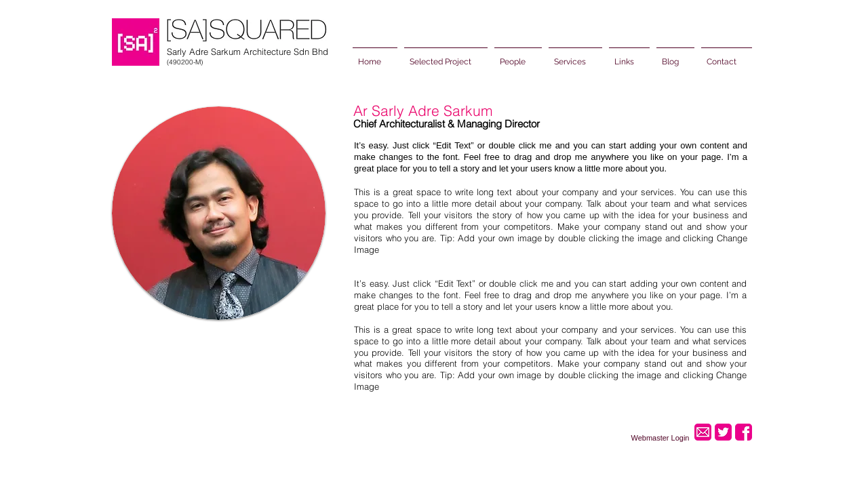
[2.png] (703, 432)
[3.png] (744, 432)
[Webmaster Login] (660, 438)
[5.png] (723, 432)
